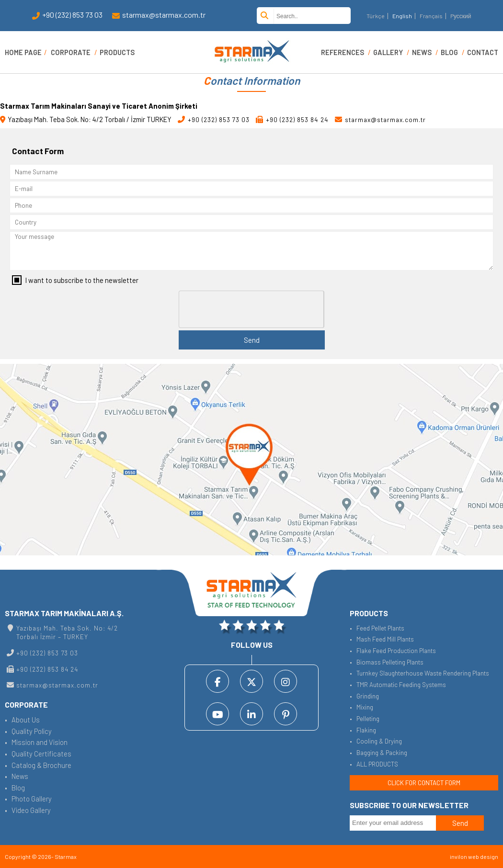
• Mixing (361, 707)
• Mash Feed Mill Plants (382, 639)
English (402, 16)
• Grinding (364, 696)
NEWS (422, 52)
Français (431, 16)
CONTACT (483, 52)
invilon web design (474, 857)
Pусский (461, 16)
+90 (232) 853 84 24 (292, 120)
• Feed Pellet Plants (377, 628)
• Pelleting (365, 719)
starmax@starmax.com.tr (159, 16)
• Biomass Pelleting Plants (387, 662)
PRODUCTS (117, 52)
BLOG (449, 52)
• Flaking (363, 730)
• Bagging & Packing (378, 753)
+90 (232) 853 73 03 (67, 16)
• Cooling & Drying (376, 741)
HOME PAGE (23, 52)
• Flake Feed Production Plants (393, 651)
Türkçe (376, 16)
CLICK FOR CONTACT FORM (424, 783)
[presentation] (252, 310)
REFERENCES (343, 52)
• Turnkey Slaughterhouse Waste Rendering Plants (419, 673)
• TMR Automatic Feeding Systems (398, 685)
